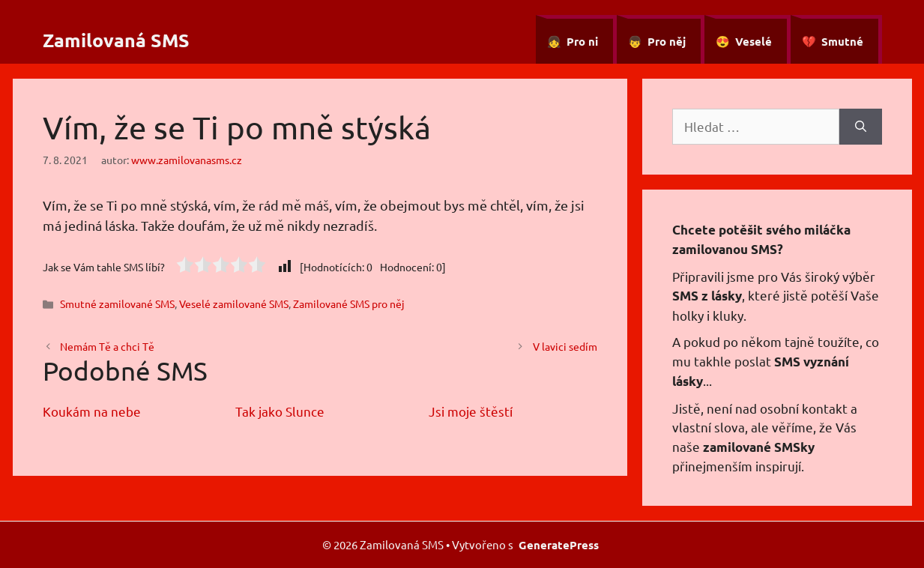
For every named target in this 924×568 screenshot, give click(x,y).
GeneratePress (559, 545)
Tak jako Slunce (280, 411)
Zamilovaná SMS (116, 40)
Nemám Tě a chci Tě (107, 346)
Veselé (754, 41)
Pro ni (582, 41)
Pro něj (667, 41)
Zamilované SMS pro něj (349, 303)
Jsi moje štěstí (471, 411)
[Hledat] (861, 127)
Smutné (842, 41)
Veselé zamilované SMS (234, 303)
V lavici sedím (565, 346)
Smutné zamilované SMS (117, 303)
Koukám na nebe (92, 411)
